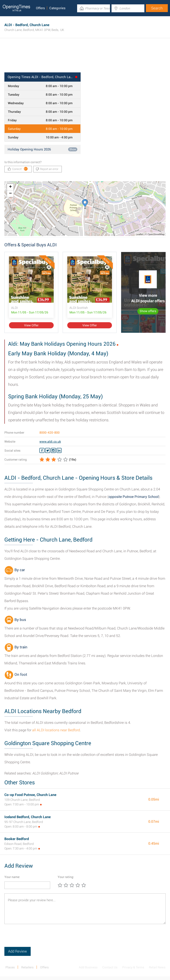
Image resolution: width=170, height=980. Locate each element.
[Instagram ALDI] (53, 451)
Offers (40, 8)
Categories (57, 8)
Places (10, 967)
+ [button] (10, 187)
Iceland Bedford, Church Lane (27, 817)
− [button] (10, 194)
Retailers (27, 967)
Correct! (18, 169)
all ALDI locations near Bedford (56, 730)
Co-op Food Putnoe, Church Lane (30, 795)
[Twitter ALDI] (48, 451)
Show (73, 149)
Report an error (47, 169)
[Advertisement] (85, 58)
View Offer (31, 325)
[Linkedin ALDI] (59, 451)
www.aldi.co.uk (50, 442)
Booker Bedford (17, 839)
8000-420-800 (50, 433)
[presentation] (38, 938)
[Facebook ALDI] (42, 451)
